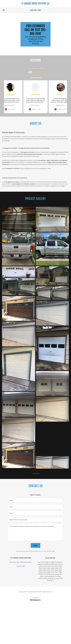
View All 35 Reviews (36, 77)
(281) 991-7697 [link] (35, 10)
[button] (4, 10)
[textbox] (35, 500)
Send (35, 545)
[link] (35, 4)
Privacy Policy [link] (41, 551)
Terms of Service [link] (49, 551)
